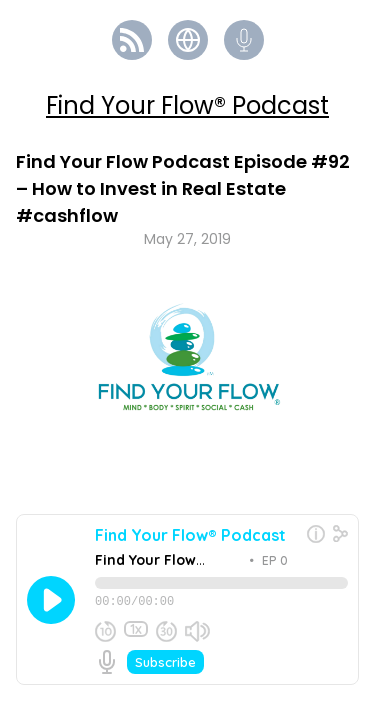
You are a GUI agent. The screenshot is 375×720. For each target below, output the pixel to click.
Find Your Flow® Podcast (187, 105)
